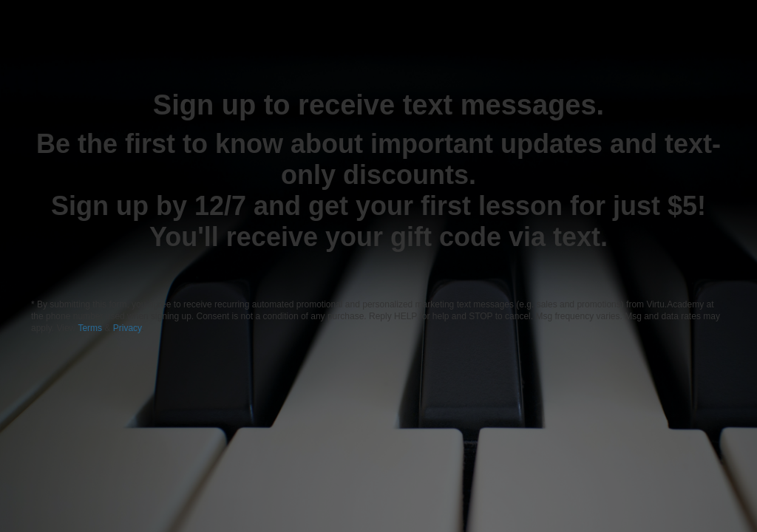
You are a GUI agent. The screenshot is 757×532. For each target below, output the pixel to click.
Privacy (127, 328)
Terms (91, 328)
